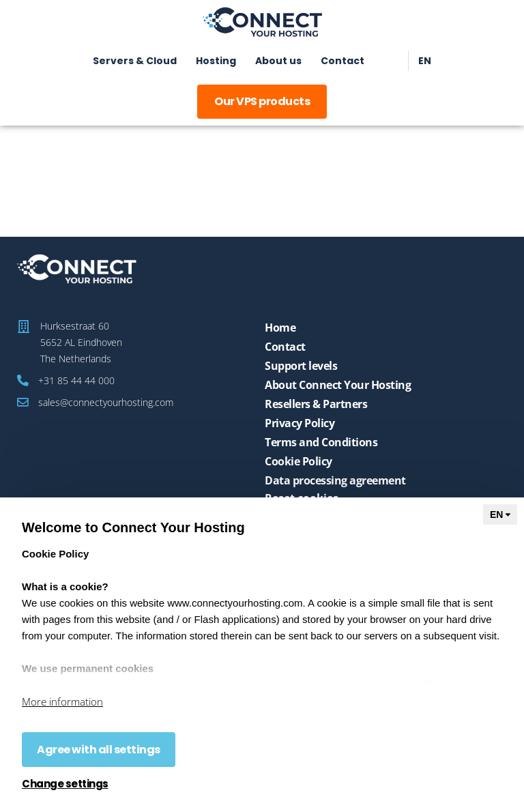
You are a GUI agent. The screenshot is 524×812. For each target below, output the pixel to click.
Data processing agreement (335, 480)
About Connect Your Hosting (338, 385)
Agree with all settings (99, 750)
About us (278, 61)
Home (280, 328)
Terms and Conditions (321, 442)
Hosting (216, 61)
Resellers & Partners (316, 404)
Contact (343, 61)
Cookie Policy (299, 461)
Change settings (65, 784)
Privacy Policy (300, 423)
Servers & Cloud (135, 61)
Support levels (301, 366)
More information (62, 701)
